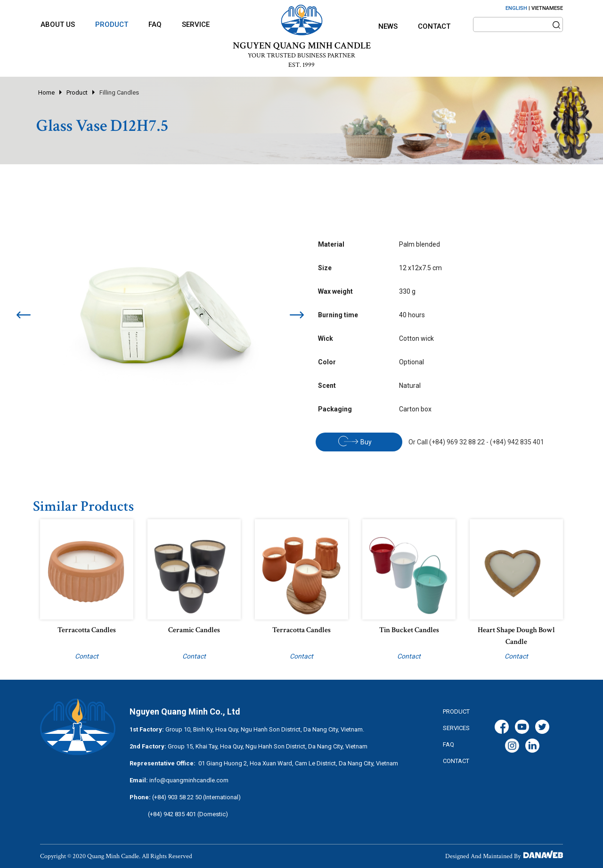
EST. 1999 (301, 65)
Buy (355, 441)
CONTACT (456, 761)
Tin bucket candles (409, 630)
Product (77, 92)
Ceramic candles (194, 630)
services (456, 728)
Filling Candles (119, 92)
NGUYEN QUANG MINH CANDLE (302, 46)
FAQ (448, 744)
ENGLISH (516, 8)
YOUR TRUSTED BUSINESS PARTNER (301, 56)
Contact (434, 26)
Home (46, 92)
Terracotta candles (87, 630)
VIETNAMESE (547, 8)
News (388, 26)
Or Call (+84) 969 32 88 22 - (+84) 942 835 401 (476, 442)
